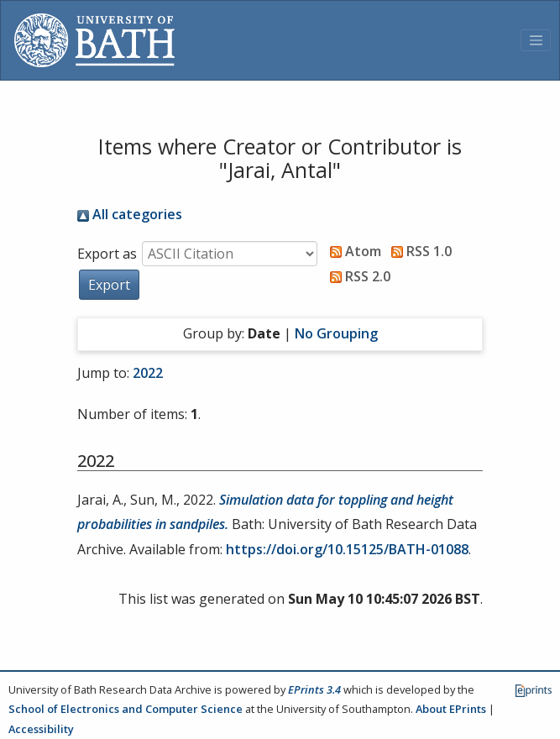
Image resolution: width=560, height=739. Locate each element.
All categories (130, 214)
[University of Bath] (94, 40)
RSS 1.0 (418, 251)
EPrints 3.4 (314, 689)
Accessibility (41, 729)
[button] (109, 285)
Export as (107, 254)
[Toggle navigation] (536, 40)
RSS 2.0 (357, 276)
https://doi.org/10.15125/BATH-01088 (347, 549)
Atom (352, 251)
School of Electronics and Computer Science (126, 709)
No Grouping (336, 333)
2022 (148, 373)
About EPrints (451, 709)
